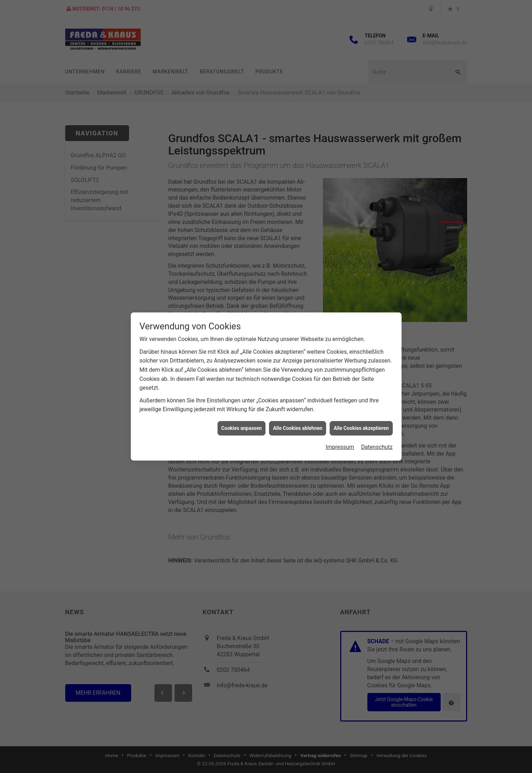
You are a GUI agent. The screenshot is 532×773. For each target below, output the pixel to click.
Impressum (340, 433)
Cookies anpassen (242, 414)
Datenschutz (377, 433)
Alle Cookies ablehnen (298, 414)
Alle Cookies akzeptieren (361, 414)
